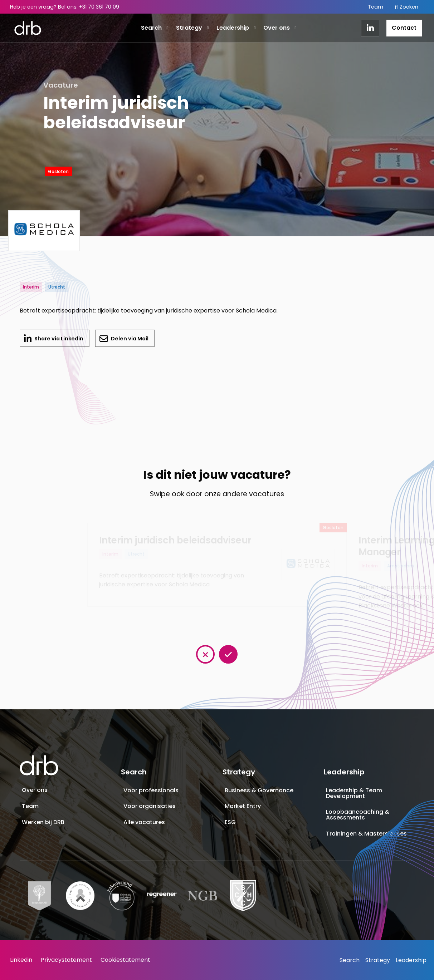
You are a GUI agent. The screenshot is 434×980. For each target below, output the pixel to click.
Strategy (192, 28)
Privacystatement (66, 960)
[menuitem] (376, 7)
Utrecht (57, 287)
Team (376, 7)
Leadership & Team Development (354, 793)
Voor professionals (151, 790)
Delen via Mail (129, 339)
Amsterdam (401, 566)
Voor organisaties (150, 806)
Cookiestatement (125, 960)
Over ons (280, 28)
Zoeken (406, 7)
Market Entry (243, 806)
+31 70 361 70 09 (99, 7)
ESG (230, 822)
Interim (31, 287)
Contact (404, 28)
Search (155, 28)
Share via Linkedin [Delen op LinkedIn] (61, 341)
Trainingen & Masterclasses (366, 834)
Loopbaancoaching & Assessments (358, 815)
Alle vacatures (144, 822)
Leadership (236, 28)
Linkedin (21, 960)
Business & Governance (259, 790)
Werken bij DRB (43, 822)
